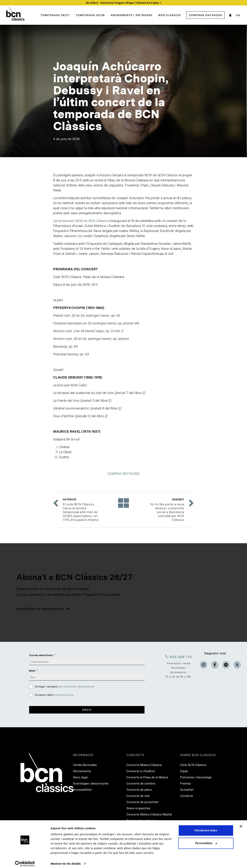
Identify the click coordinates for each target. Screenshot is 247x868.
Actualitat (187, 790)
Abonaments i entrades (132, 15)
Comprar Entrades (205, 15)
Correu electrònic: (41, 655)
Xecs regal (80, 778)
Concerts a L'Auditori (141, 771)
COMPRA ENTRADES (123, 474)
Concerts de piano (139, 790)
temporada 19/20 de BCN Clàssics (83, 221)
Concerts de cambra (141, 784)
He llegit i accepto (65, 686)
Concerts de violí (138, 796)
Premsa (185, 784)
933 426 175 (178, 657)
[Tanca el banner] (241, 823)
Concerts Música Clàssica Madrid (149, 815)
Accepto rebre (54, 695)
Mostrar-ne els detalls (66, 860)
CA (238, 15)
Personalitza (206, 840)
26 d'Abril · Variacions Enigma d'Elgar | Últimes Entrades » (124, 3)
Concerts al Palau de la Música (147, 778)
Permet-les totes (206, 827)
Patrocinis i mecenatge (196, 778)
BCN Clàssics (170, 15)
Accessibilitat (82, 790)
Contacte (187, 796)
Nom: (32, 671)
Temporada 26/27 (55, 15)
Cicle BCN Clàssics (193, 765)
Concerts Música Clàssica (144, 765)
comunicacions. (64, 695)
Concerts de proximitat (142, 802)
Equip (184, 771)
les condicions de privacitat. (77, 686)
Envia (87, 710)
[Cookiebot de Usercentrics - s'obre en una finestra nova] (25, 860)
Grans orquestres (138, 808)
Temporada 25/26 (90, 15)
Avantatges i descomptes (91, 784)
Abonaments (82, 771)
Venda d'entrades (85, 765)
